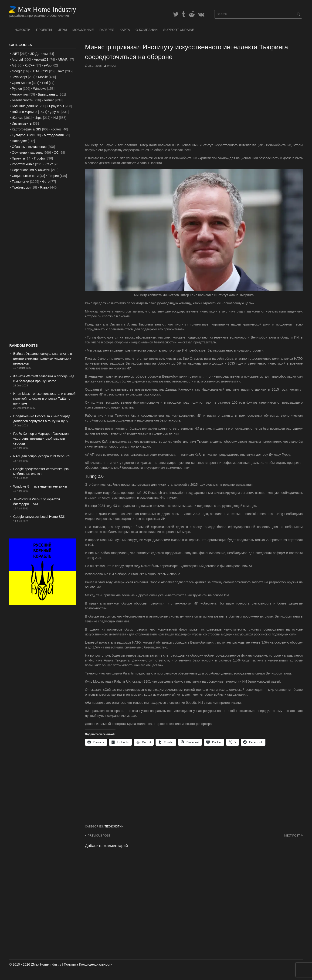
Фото (46, 182)
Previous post (99, 836)
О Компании (147, 30)
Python (17, 89)
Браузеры (57, 106)
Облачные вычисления (29, 147)
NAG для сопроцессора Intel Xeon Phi (42, 456)
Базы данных (48, 94)
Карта (125, 30)
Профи (39, 158)
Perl (45, 83)
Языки (45, 187)
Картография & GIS (27, 129)
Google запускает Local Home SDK (39, 517)
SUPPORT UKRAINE (179, 30)
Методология (54, 135)
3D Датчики (39, 54)
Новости (22, 30)
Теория (53, 176)
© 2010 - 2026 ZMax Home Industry (35, 964)
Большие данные (25, 106)
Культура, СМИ (23, 135)
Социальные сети (25, 176)
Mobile (43, 77)
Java (61, 71)
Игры (62, 30)
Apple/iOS (41, 60)
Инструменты (22, 123)
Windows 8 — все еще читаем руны (40, 486)
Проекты (44, 30)
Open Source (22, 83)
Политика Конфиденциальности (88, 964)
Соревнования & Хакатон (31, 170)
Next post (292, 836)
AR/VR (63, 60)
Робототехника (23, 164)
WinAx (111, 66)
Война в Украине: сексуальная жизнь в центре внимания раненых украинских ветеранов (43, 359)
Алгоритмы (20, 94)
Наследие (19, 141)
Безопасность (22, 100)
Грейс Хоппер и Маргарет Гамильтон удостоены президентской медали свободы (41, 439)
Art (14, 65)
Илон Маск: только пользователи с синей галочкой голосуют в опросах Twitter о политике (44, 399)
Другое (55, 112)
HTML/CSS (40, 71)
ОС (56, 153)
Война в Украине (25, 112)
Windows (40, 89)
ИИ (56, 118)
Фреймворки (21, 187)
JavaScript (19, 77)
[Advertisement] (194, 105)
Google (17, 71)
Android (17, 60)
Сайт (49, 164)
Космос (56, 129)
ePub (48, 65)
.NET (16, 54)
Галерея (107, 30)
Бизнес (49, 100)
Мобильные (83, 30)
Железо (18, 118)
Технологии (114, 827)
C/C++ (30, 65)
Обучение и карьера (27, 153)
